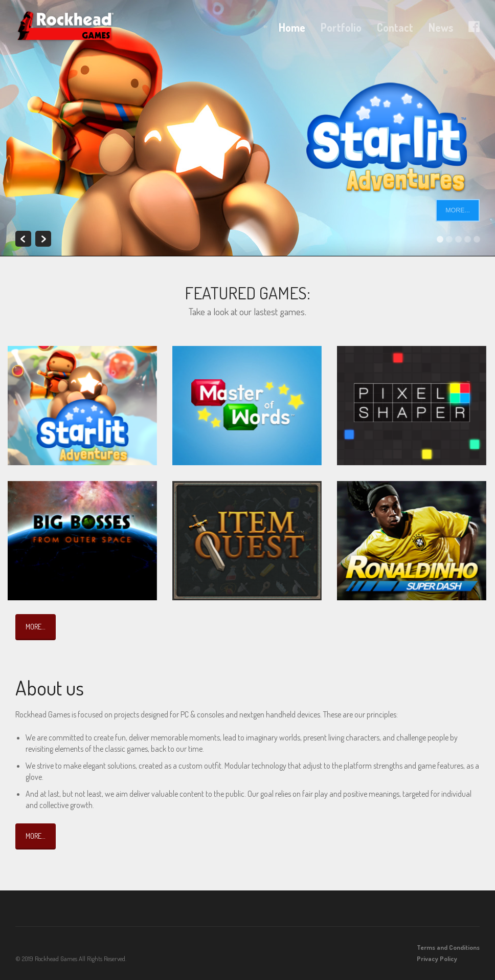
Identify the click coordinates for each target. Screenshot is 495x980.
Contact (395, 27)
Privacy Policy (437, 959)
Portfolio (341, 27)
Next (43, 239)
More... (458, 210)
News (441, 27)
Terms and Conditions (448, 947)
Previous (23, 239)
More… (36, 626)
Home (292, 27)
